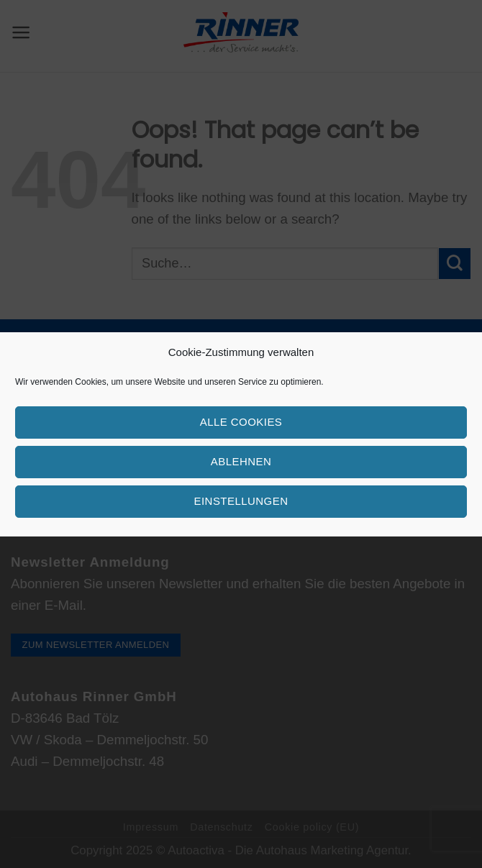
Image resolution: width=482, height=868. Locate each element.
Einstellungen (241, 501)
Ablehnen (241, 461)
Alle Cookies (241, 422)
